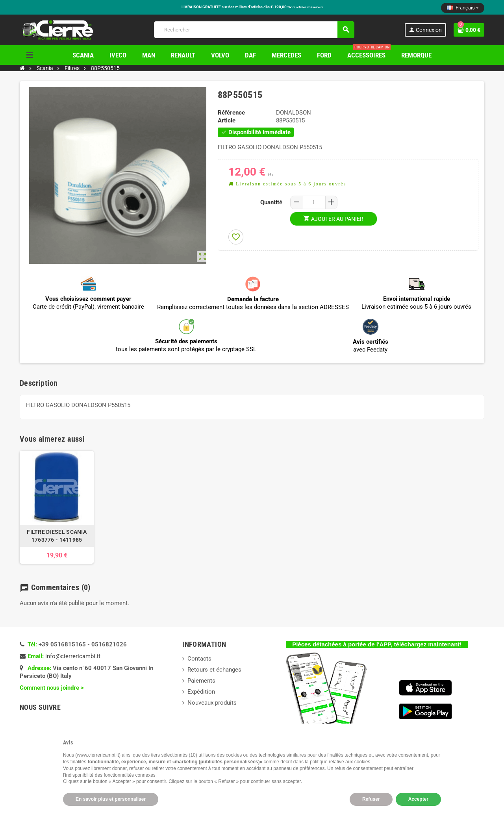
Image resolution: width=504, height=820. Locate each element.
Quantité (271, 202)
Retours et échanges (214, 670)
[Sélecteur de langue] (463, 8)
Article (227, 120)
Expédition (201, 692)
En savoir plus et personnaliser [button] (111, 799)
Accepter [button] (418, 799)
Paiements (201, 681)
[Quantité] (314, 202)
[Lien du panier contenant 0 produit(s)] (469, 30)
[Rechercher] (254, 30)
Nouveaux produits (212, 703)
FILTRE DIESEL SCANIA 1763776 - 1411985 (57, 536)
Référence (231, 113)
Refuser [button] (371, 799)
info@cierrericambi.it (73, 656)
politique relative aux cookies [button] (340, 762)
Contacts (199, 659)
